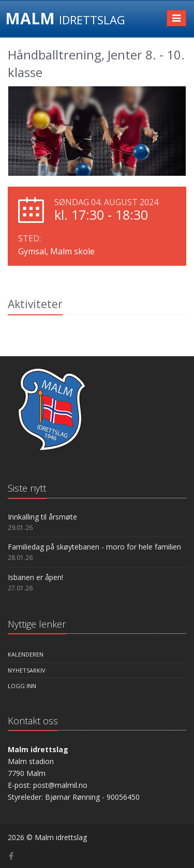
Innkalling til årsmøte (42, 517)
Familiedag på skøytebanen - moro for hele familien (94, 547)
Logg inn (22, 686)
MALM (65, 18)
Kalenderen (26, 654)
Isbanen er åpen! (35, 577)
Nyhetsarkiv (27, 670)
